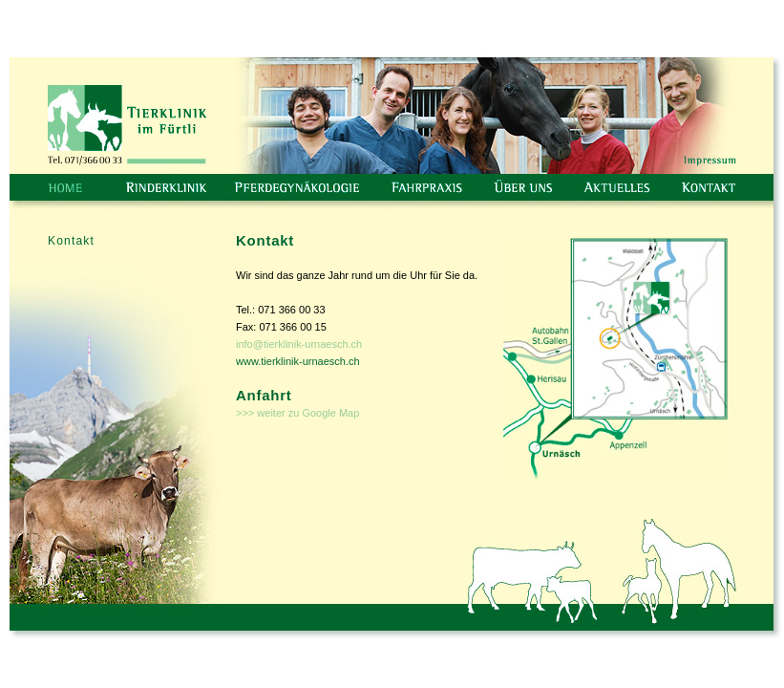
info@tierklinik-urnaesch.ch (299, 344)
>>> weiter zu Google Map (297, 413)
